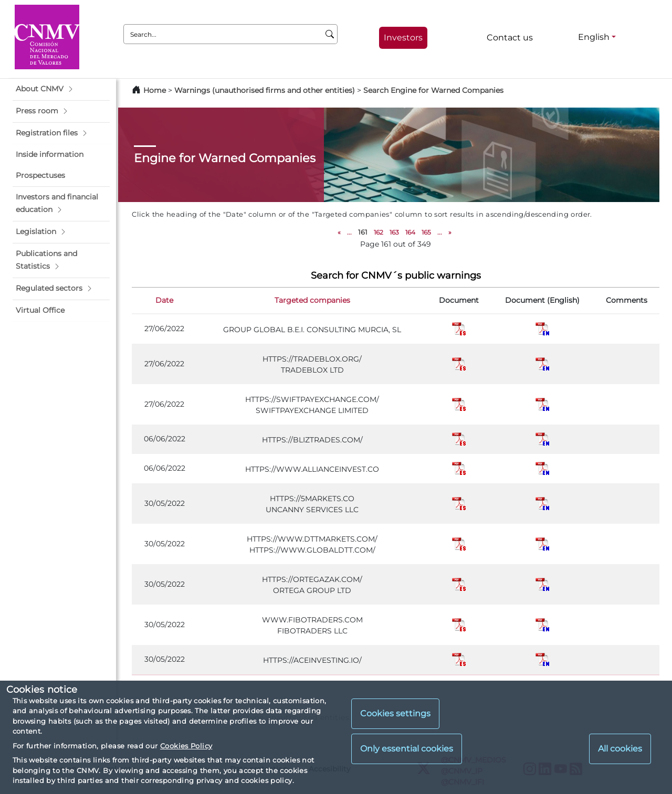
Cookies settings (395, 713)
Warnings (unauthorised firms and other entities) (265, 90)
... (349, 232)
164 (410, 232)
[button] (61, 89)
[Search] (330, 34)
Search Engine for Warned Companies (433, 90)
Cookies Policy (186, 746)
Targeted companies (312, 300)
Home (155, 90)
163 (394, 232)
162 (379, 232)
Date (164, 300)
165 (426, 232)
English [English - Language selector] (594, 37)
